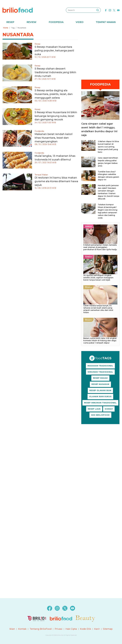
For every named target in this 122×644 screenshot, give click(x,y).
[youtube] (118, 10)
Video (80, 22)
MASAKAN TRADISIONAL (100, 366)
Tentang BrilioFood (41, 629)
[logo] (18, 10)
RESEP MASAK (100, 378)
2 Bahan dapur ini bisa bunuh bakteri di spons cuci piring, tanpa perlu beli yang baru (108, 147)
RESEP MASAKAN (100, 384)
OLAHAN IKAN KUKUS (100, 397)
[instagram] (110, 10)
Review (31, 22)
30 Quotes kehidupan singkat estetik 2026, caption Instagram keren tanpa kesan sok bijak (98, 278)
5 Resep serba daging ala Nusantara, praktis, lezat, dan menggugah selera (54, 94)
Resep (10, 22)
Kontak (22, 629)
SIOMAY (109, 409)
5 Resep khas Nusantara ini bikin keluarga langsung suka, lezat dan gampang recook (56, 116)
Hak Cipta (71, 629)
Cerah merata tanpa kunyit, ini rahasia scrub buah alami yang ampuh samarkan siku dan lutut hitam (98, 309)
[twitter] (114, 10)
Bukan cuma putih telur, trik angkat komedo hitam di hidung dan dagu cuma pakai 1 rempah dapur (100, 341)
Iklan (12, 629)
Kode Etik (86, 629)
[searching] (98, 10)
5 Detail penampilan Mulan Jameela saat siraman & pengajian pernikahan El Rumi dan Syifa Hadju (100, 247)
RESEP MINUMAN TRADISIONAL (100, 403)
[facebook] (106, 10)
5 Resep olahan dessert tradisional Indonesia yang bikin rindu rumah (55, 72)
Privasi (59, 629)
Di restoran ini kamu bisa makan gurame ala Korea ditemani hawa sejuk (56, 181)
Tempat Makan (106, 22)
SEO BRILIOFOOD (100, 415)
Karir (97, 629)
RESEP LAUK (94, 409)
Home (6, 28)
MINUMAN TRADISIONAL (100, 372)
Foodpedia (56, 22)
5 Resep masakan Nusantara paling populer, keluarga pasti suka (54, 51)
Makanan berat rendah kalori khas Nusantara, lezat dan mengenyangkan (54, 138)
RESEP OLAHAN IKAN (100, 390)
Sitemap (108, 629)
